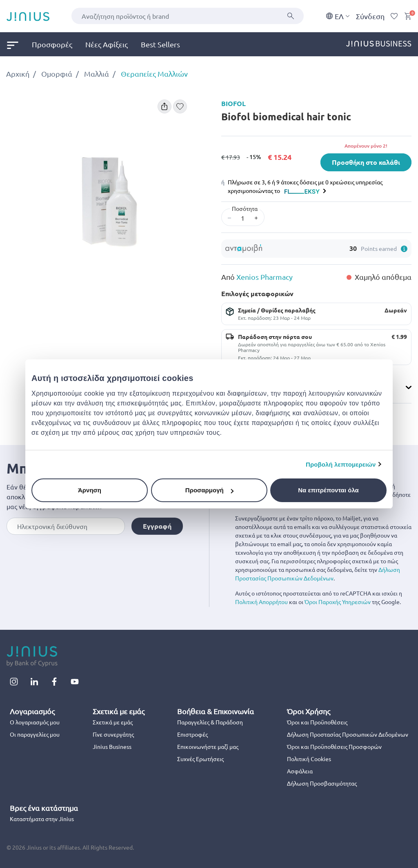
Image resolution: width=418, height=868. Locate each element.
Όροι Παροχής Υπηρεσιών (338, 602)
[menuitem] (19, 44)
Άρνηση (90, 490)
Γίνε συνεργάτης (113, 734)
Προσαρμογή (209, 490)
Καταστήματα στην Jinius (42, 819)
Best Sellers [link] (160, 44)
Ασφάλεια (300, 771)
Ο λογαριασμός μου (35, 722)
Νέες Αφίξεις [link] (107, 44)
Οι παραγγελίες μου (35, 734)
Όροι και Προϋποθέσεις (317, 722)
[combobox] (188, 16)
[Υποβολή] (291, 16)
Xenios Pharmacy (265, 277)
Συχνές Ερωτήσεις (200, 759)
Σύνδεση (370, 16)
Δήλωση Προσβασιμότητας (322, 783)
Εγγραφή (157, 526)
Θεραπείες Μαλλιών (154, 74)
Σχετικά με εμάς (113, 722)
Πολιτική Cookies (309, 759)
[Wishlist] (394, 16)
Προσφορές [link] (52, 44)
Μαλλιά (97, 74)
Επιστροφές (192, 734)
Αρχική (18, 74)
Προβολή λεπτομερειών (341, 464)
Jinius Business (112, 746)
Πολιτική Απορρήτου (261, 602)
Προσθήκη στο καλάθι (366, 162)
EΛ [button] (338, 16)
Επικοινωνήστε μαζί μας (208, 746)
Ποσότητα (245, 208)
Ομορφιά (57, 74)
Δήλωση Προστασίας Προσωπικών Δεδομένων (348, 734)
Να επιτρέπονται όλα (328, 490)
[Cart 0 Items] (408, 16)
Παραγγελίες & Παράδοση (210, 722)
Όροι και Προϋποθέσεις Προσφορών (334, 746)
